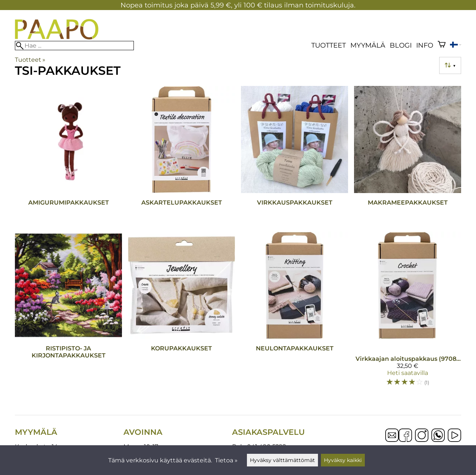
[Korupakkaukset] (181, 312)
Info (425, 45)
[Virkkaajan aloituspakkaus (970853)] (408, 312)
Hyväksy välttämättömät (282, 460)
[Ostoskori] (442, 45)
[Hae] (74, 46)
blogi (401, 45)
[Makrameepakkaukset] (408, 156)
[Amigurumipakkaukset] (68, 156)
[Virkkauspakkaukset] (295, 156)
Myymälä (368, 45)
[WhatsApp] (438, 436)
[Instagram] (422, 436)
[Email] (392, 440)
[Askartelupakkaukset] (181, 156)
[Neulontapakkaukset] (295, 312)
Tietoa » (226, 460)
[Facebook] (405, 436)
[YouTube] (454, 436)
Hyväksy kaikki (343, 460)
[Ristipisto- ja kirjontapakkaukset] (68, 312)
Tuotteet (329, 45)
